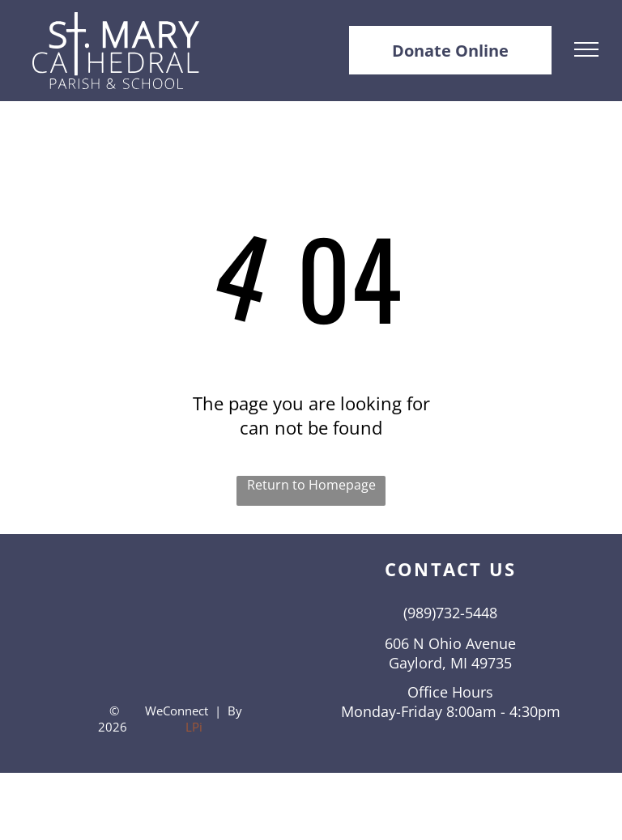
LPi (194, 727)
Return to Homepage (311, 485)
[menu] (586, 49)
